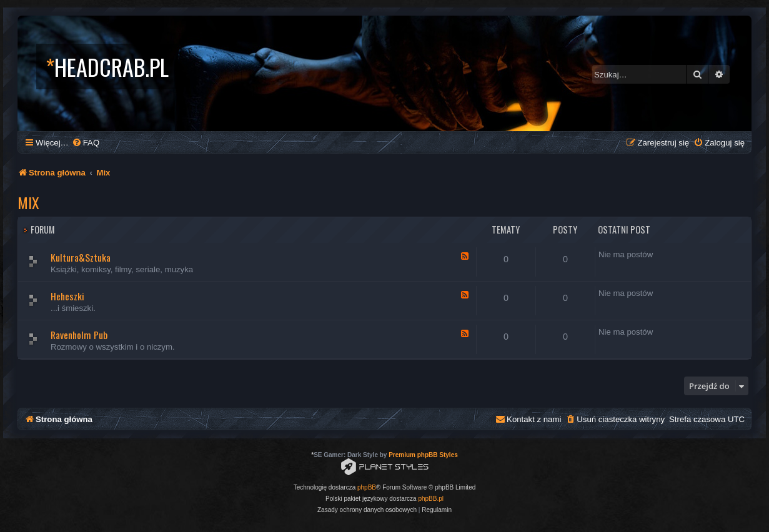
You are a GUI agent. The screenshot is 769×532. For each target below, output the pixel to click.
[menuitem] (86, 143)
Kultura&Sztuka (81, 257)
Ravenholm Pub (79, 335)
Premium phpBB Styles (423, 455)
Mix (28, 202)
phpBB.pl (431, 499)
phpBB (367, 487)
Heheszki (67, 296)
